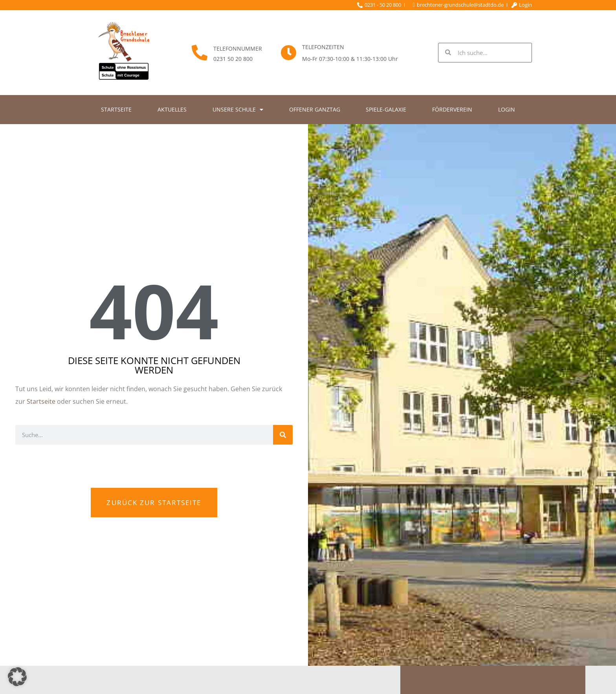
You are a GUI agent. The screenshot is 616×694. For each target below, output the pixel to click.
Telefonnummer (238, 49)
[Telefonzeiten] (288, 53)
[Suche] (283, 435)
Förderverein (452, 109)
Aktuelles (172, 109)
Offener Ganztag (315, 109)
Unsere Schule (238, 110)
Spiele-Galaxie (386, 109)
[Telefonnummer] (200, 53)
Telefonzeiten (323, 47)
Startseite (116, 109)
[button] (17, 677)
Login (507, 109)
